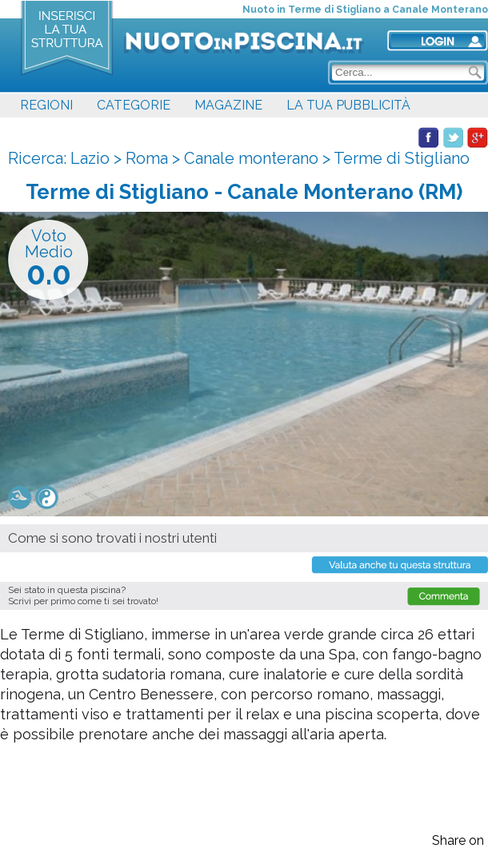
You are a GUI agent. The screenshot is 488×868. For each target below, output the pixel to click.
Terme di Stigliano (402, 158)
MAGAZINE (228, 105)
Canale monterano (251, 158)
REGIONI (46, 105)
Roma (147, 158)
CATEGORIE (134, 105)
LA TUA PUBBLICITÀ (348, 105)
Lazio (90, 158)
